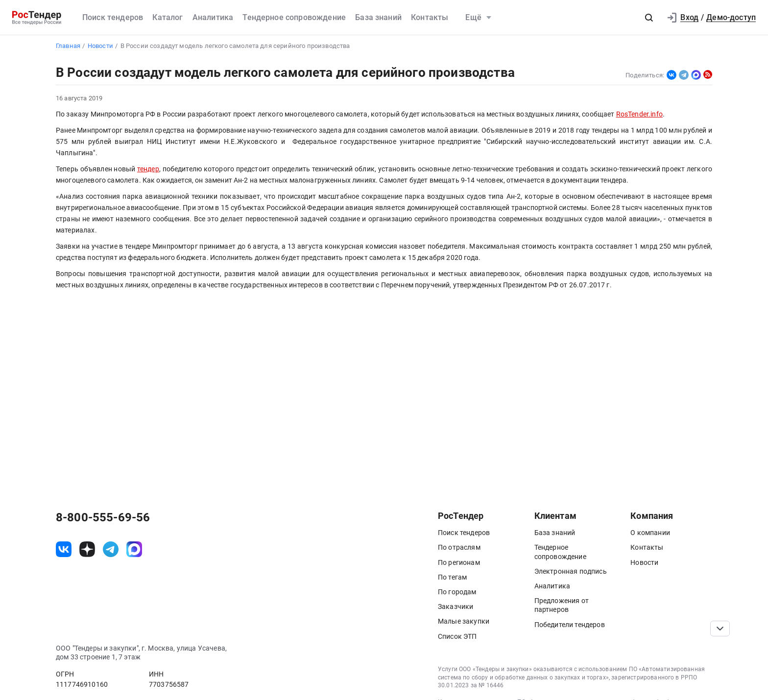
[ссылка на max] (134, 549)
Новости (644, 562)
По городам (457, 592)
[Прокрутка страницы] (720, 629)
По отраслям (459, 547)
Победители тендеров (570, 625)
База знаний (378, 17)
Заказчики (456, 607)
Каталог (168, 17)
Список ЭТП (457, 636)
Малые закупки (464, 621)
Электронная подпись (571, 571)
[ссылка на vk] (64, 549)
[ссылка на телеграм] (111, 549)
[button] (649, 18)
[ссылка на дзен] (87, 549)
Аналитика (213, 17)
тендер (148, 169)
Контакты (430, 17)
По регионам (459, 562)
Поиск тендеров (113, 17)
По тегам (452, 577)
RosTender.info (639, 114)
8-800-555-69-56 (103, 517)
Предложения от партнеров (562, 605)
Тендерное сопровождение (294, 17)
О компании (650, 533)
